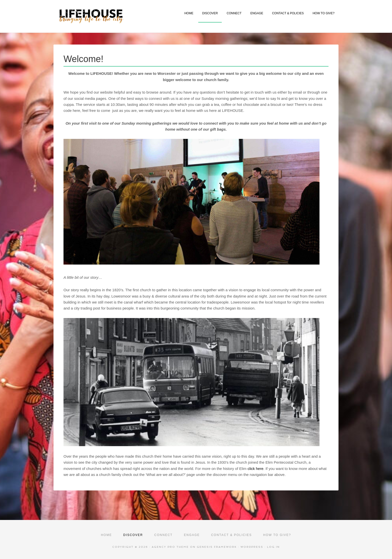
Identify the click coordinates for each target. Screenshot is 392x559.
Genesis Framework (217, 547)
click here (255, 469)
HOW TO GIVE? (323, 13)
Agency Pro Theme (170, 547)
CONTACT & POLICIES (288, 13)
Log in (273, 547)
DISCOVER (210, 13)
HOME (189, 13)
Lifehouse (109, 16)
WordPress (252, 547)
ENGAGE (257, 13)
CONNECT (234, 13)
